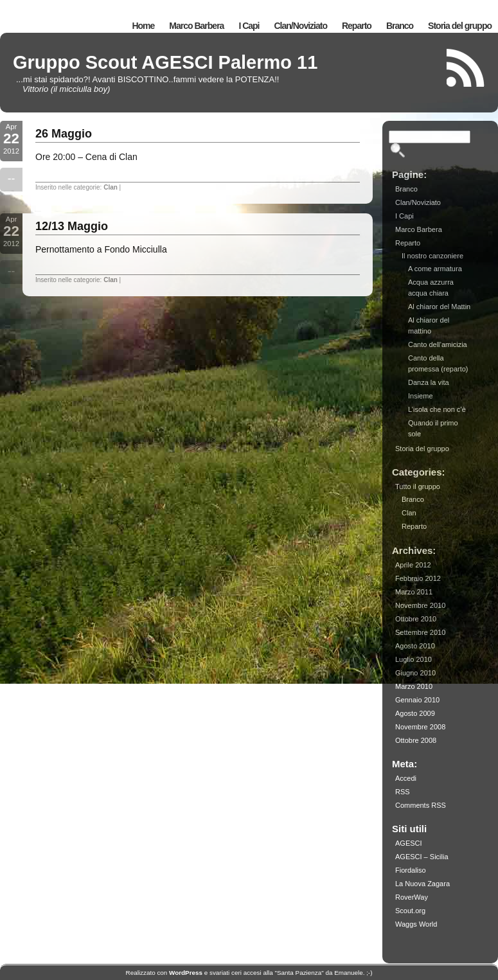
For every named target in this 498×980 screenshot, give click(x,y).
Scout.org (410, 911)
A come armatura (435, 269)
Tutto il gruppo (418, 486)
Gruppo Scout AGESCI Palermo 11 (165, 62)
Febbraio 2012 (418, 578)
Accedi (406, 778)
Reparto (357, 26)
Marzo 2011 (414, 592)
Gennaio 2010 (417, 700)
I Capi (249, 26)
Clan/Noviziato (301, 26)
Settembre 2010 (420, 632)
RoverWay (412, 897)
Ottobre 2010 (416, 619)
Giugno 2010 (415, 673)
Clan (111, 187)
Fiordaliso (411, 870)
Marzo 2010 (414, 686)
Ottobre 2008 (416, 740)
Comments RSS (421, 805)
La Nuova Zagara (422, 884)
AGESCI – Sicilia (422, 857)
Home (143, 26)
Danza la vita (429, 382)
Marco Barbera (196, 26)
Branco (400, 26)
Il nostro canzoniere (432, 256)
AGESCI (409, 843)
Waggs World (416, 924)
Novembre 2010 (420, 605)
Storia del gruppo (460, 26)
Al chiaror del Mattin (439, 307)
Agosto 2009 (415, 713)
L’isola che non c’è (437, 409)
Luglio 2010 (414, 659)
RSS (403, 792)
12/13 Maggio (72, 226)
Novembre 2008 (420, 727)
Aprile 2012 (413, 565)
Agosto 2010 (415, 646)
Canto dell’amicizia (438, 344)
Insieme (421, 396)
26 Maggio (64, 134)
